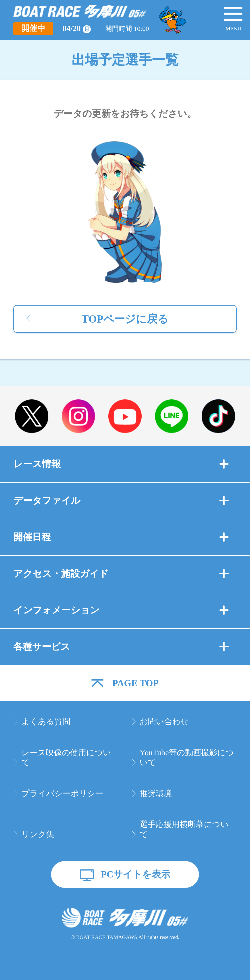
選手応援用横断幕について (184, 829)
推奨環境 (156, 793)
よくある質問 (46, 722)
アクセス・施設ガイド (121, 574)
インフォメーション (121, 610)
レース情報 (121, 464)
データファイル (121, 501)
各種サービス (121, 647)
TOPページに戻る (125, 319)
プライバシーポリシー (62, 793)
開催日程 (121, 537)
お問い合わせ (164, 722)
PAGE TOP (135, 683)
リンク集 (38, 834)
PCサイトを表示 (136, 874)
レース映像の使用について (66, 758)
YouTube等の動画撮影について (187, 758)
